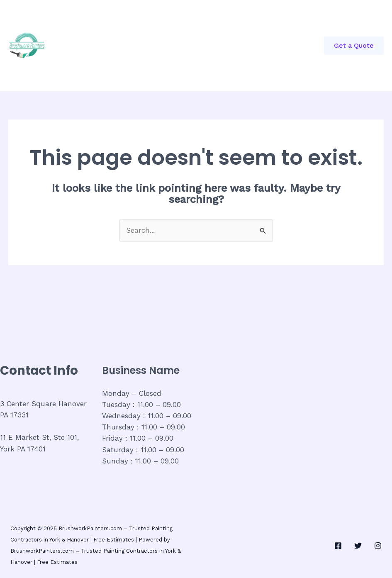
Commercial (157, 23)
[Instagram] (378, 546)
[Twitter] (358, 546)
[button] (354, 46)
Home (112, 23)
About (202, 23)
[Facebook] (338, 546)
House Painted (127, 68)
